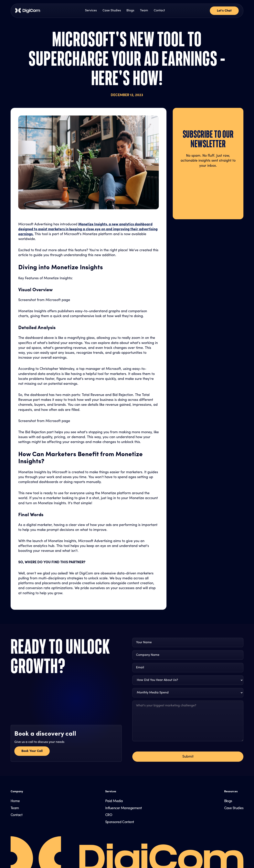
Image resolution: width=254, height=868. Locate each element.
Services (91, 11)
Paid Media (114, 801)
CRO (109, 815)
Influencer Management (124, 808)
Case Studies (112, 11)
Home (15, 801)
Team (144, 11)
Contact (159, 11)
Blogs (130, 11)
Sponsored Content (120, 822)
